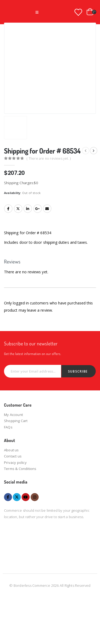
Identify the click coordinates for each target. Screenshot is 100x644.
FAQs (8, 427)
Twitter (18, 209)
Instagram (35, 497)
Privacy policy (15, 463)
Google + (38, 209)
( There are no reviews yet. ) (49, 158)
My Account (13, 415)
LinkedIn (28, 209)
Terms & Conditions (20, 469)
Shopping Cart (16, 421)
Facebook (8, 209)
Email (47, 209)
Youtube (26, 497)
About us (11, 450)
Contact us (13, 456)
